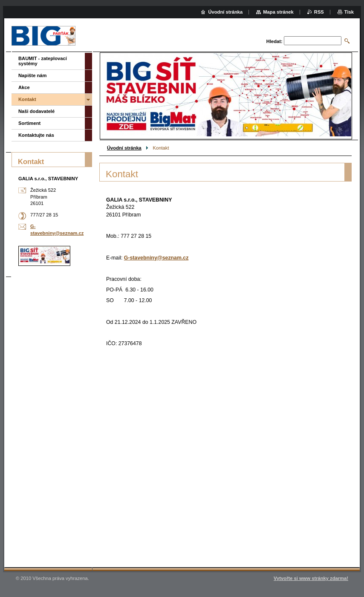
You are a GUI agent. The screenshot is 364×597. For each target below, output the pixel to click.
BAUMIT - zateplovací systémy (43, 61)
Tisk (349, 12)
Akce (24, 87)
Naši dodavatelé (36, 111)
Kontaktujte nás (36, 135)
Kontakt (27, 99)
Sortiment (29, 123)
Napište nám (33, 75)
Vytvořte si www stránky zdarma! (311, 578)
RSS (319, 12)
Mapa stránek (278, 12)
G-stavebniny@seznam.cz (156, 258)
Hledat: (274, 41)
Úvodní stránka (124, 148)
